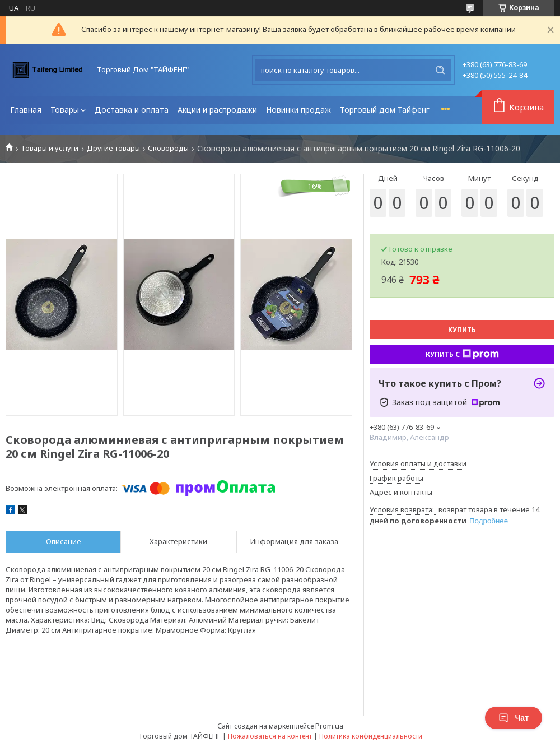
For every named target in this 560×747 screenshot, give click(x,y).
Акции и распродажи (217, 110)
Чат (514, 718)
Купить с (462, 354)
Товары (65, 110)
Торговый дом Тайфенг (385, 110)
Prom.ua (329, 726)
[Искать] (440, 70)
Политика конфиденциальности (371, 736)
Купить (462, 330)
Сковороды (168, 148)
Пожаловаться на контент (270, 736)
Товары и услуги (50, 148)
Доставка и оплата (132, 110)
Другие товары (113, 148)
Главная (26, 110)
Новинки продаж (298, 110)
